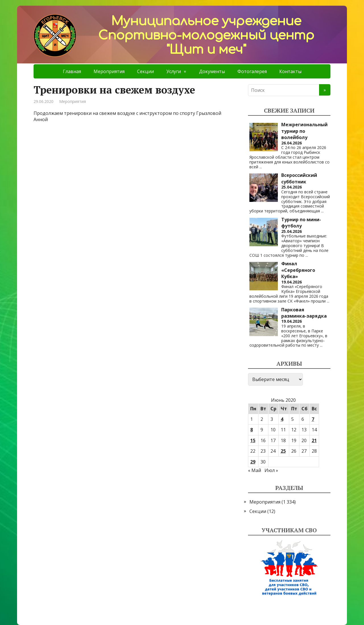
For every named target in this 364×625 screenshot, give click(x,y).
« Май (255, 470)
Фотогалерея (252, 71)
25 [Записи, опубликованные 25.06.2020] (283, 451)
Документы (212, 71)
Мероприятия (109, 71)
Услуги (174, 71)
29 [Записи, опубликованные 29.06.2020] (253, 462)
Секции (145, 71)
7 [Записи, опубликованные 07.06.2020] (313, 419)
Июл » (271, 470)
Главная (72, 71)
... (261, 167)
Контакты (290, 71)
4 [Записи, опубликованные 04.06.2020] (282, 419)
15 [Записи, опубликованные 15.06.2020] (253, 440)
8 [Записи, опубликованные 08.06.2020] (252, 430)
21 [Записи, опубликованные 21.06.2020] (314, 440)
